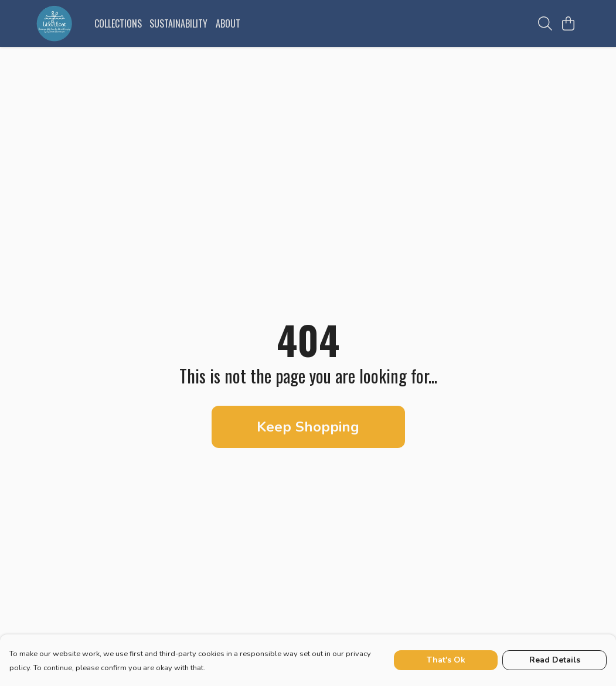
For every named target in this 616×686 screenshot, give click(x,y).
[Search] (545, 23)
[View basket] (569, 23)
